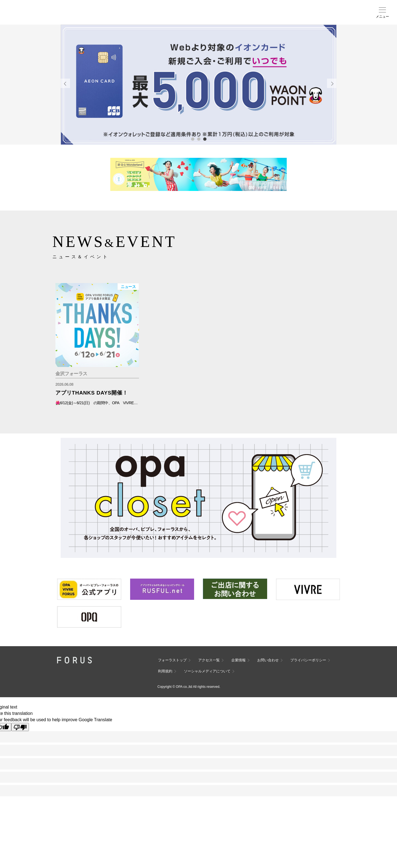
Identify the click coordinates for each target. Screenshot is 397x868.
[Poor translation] (20, 727)
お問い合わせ (268, 660)
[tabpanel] (198, 85)
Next (332, 83)
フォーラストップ (172, 660)
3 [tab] (205, 139)
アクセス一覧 (209, 660)
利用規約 (165, 671)
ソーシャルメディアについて (207, 671)
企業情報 (238, 660)
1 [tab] (192, 139)
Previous (65, 83)
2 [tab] (198, 139)
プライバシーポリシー (308, 660)
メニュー (382, 17)
